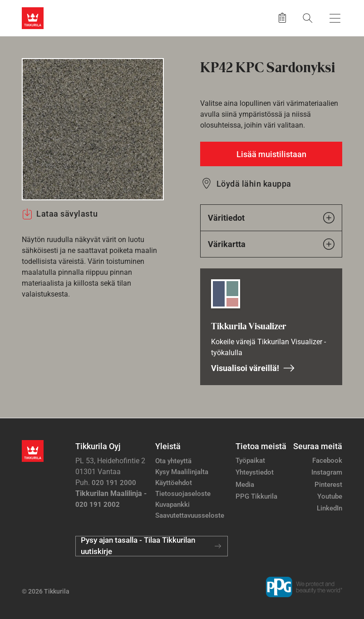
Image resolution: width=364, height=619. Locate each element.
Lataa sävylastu (60, 214)
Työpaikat (250, 461)
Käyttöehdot (174, 483)
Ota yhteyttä (173, 461)
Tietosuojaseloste (183, 494)
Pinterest (328, 485)
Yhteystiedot (255, 472)
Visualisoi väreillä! (253, 368)
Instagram (327, 472)
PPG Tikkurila (256, 496)
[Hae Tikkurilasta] (308, 18)
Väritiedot (271, 218)
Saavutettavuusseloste (190, 515)
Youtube (330, 496)
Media (245, 485)
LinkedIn (330, 508)
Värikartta (271, 244)
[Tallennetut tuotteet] (282, 18)
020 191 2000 (114, 483)
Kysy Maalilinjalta (182, 472)
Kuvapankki (172, 505)
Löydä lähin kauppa (254, 184)
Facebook (327, 461)
